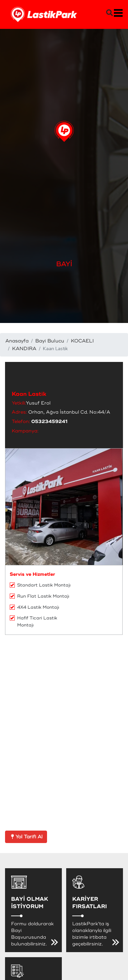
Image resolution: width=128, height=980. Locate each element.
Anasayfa (17, 341)
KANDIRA (24, 349)
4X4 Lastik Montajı (34, 607)
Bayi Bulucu (50, 341)
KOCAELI (82, 341)
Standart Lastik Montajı (40, 585)
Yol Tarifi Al (26, 837)
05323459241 (49, 422)
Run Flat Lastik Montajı (39, 596)
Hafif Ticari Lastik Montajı (33, 622)
